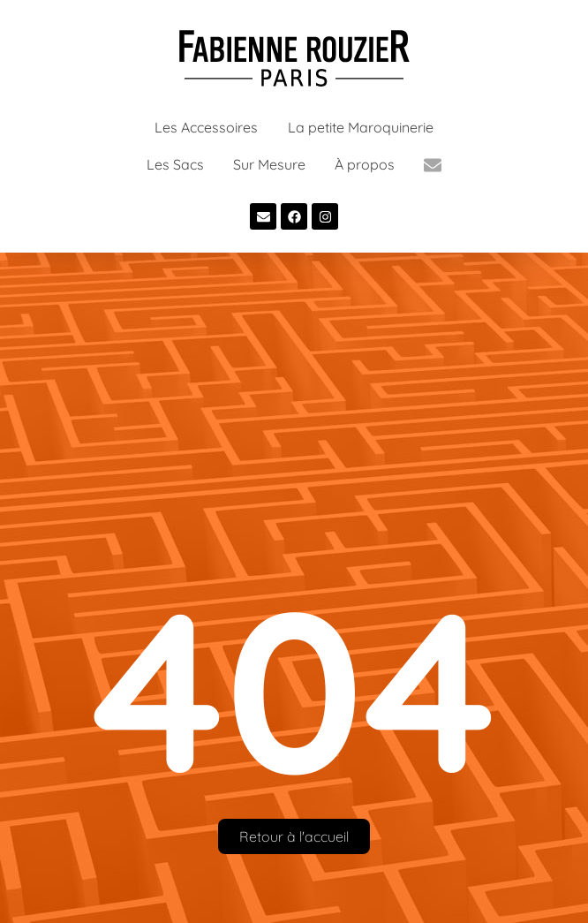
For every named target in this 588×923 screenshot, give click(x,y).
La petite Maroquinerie (361, 127)
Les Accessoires (206, 127)
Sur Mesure (269, 164)
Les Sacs (175, 164)
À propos (365, 164)
